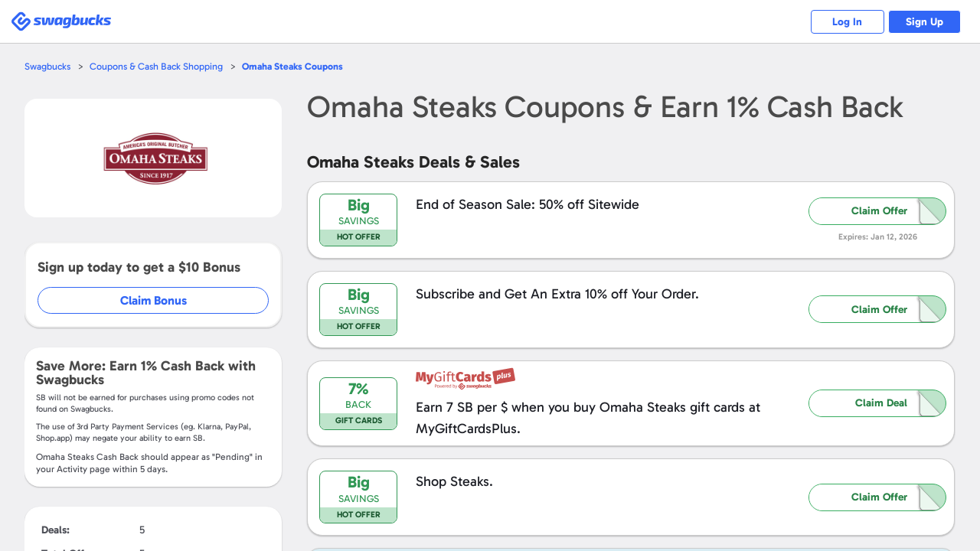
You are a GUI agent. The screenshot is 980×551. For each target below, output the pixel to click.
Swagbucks (48, 66)
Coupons (298, 66)
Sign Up (923, 22)
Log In (843, 22)
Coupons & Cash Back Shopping (159, 66)
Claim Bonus (154, 300)
